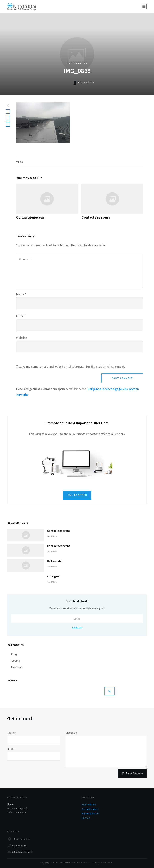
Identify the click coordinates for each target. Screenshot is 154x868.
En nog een (54, 576)
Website (21, 338)
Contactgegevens (47, 204)
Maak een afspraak (17, 809)
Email (21, 316)
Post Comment (122, 378)
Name (21, 294)
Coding (16, 661)
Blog (14, 654)
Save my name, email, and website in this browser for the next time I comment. (72, 367)
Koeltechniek (89, 805)
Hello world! (55, 561)
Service (86, 818)
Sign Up (77, 628)
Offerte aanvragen (17, 813)
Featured (17, 667)
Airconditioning (90, 809)
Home (10, 804)
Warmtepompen (90, 814)
